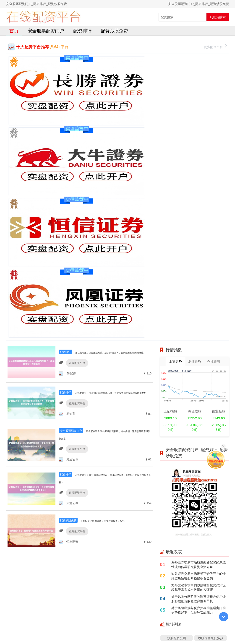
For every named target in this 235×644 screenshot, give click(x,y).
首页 (14, 31)
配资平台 (211, 446)
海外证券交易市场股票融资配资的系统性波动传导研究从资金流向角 (198, 311)
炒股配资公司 (177, 385)
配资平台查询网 (211, 396)
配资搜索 (218, 17)
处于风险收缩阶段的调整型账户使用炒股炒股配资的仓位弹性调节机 (198, 345)
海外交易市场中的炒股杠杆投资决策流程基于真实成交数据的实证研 (198, 334)
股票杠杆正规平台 (211, 435)
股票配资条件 (211, 406)
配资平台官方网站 (177, 446)
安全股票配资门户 (46, 31)
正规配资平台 (76, 115)
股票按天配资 (177, 396)
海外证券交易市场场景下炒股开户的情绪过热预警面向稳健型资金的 (198, 323)
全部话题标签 (195, 457)
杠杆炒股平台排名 (177, 424)
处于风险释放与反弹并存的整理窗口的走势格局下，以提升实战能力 (198, 357)
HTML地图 (166, 629)
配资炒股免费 (114, 31)
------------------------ (177, 435)
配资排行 (82, 31)
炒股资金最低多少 (211, 385)
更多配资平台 (215, 46)
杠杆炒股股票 (177, 406)
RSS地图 (150, 629)
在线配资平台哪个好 (212, 421)
